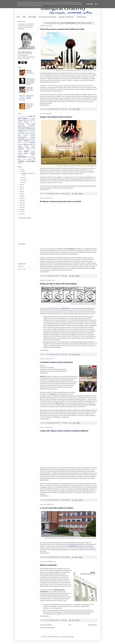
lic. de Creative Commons (53, 637)
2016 (21, 205)
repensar (30, 159)
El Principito (32, 119)
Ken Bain (42, 376)
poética (20, 159)
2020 (21, 196)
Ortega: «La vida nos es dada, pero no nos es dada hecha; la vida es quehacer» (30, 81)
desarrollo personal (30, 139)
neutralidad (21, 155)
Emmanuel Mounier (23, 120)
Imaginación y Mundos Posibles (66, 17)
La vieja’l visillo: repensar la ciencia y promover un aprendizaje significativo (64, 431)
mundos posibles (29, 153)
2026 (21, 169)
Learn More (90, 4)
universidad (30, 161)
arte (19, 134)
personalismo (32, 157)
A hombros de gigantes (23, 116)
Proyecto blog (32, 127)
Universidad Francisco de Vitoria (48, 475)
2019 (21, 198)
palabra (33, 155)
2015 (21, 207)
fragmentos (21, 148)
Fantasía (20, 122)
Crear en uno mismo (26, 117)
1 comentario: (64, 276)
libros (26, 151)
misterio (20, 153)
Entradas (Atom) (51, 628)
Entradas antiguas (93, 625)
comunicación (22, 137)
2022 (21, 191)
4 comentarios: (64, 354)
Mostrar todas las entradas (84, 23)
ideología (33, 148)
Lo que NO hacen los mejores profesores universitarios (82, 405)
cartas (26, 134)
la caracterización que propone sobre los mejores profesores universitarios (68, 308)
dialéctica (20, 141)
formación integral (30, 146)
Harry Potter (31, 123)
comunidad (32, 137)
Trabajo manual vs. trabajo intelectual (30, 97)
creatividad (21, 139)
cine (19, 135)
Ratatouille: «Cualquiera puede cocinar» (30, 72)
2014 (21, 209)
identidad (27, 148)
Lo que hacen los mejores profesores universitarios (83, 186)
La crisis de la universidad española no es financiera (57, 508)
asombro (22, 134)
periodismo (22, 157)
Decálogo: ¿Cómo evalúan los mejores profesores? (56, 117)
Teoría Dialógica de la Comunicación (48, 17)
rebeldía (24, 159)
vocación (20, 163)
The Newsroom (31, 131)
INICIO (18, 17)
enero (23, 182)
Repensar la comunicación (48, 565)
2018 (21, 200)
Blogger (72, 637)
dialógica (27, 141)
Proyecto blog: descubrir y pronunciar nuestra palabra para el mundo (62, 29)
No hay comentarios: (66, 194)
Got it (96, 4)
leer (34, 149)
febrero (23, 180)
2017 (21, 203)
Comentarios (23, 269)
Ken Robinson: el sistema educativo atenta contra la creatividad (60, 201)
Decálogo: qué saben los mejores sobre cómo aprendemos (58, 284)
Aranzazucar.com (92, 70)
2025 (21, 185)
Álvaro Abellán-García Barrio (54, 109)
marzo (23, 177)
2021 (21, 194)
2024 (21, 187)
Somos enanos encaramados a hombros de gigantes (30, 106)
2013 (21, 212)
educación (32, 143)
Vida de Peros (80, 70)
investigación (28, 149)
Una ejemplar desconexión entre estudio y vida (30, 89)
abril (22, 171)
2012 (21, 214)
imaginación (21, 149)
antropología (21, 132)
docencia (25, 143)
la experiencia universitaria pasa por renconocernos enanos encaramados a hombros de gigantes (71, 325)
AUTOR (24, 17)
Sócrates (20, 129)
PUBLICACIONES (32, 17)
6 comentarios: (64, 109)
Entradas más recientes (46, 625)
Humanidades (21, 125)
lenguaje (20, 151)
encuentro (20, 144)
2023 (21, 189)
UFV (29, 59)
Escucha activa (32, 120)
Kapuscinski (26, 127)
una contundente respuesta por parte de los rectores (80, 544)
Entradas (22, 266)
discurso (33, 141)
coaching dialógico (29, 136)
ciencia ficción (32, 134)
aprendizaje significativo (30, 132)
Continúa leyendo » (45, 105)
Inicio (70, 625)
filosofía (26, 144)
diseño (19, 143)
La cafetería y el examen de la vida (28, 174)
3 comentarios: (64, 423)
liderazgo (33, 151)
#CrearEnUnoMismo (81, 17)
